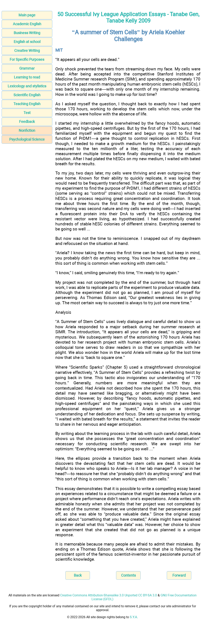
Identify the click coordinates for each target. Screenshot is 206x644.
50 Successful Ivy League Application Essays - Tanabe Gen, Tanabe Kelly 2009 (128, 18)
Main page (27, 15)
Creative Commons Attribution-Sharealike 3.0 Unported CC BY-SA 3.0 (109, 595)
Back (78, 575)
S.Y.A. (134, 617)
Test (27, 113)
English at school (27, 42)
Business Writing (27, 33)
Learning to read (27, 77)
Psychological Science (27, 139)
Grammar (27, 68)
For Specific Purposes (27, 59)
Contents (128, 575)
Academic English (27, 24)
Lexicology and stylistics (27, 86)
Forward (179, 575)
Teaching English (27, 104)
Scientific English (27, 95)
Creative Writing (27, 51)
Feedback (27, 122)
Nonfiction (27, 130)
